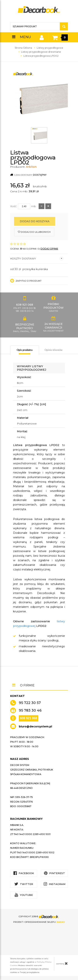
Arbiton (31, 167)
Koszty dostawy (37, 258)
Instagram (54, 884)
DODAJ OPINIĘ (49, 249)
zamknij (62, 963)
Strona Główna (23, 48)
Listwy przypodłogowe (50, 48)
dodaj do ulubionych (34, 232)
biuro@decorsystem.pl (35, 726)
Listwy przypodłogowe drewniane (41, 52)
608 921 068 (29, 718)
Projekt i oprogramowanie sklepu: (39, 922)
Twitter (24, 884)
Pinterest (54, 873)
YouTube (24, 895)
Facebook (24, 873)
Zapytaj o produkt (26, 281)
